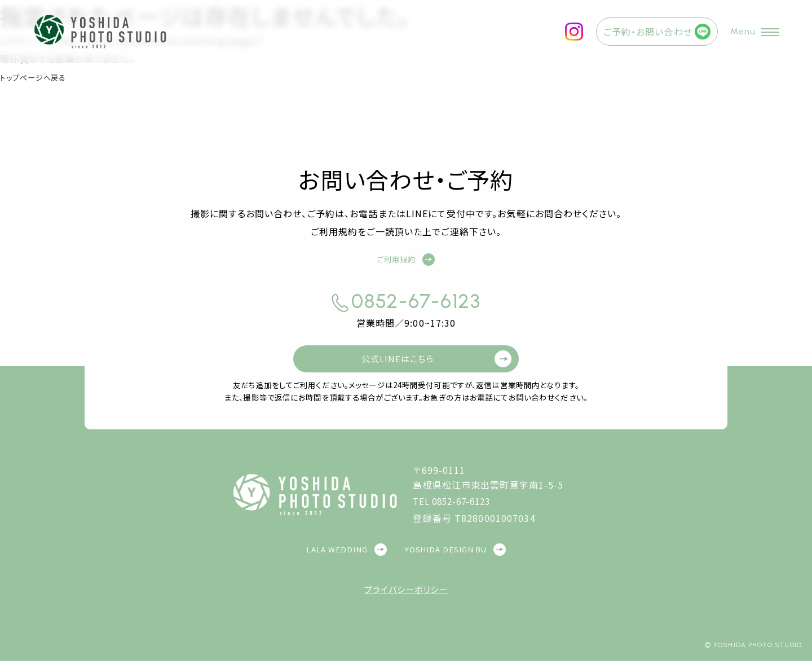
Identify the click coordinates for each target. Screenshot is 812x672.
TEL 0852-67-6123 (456, 512)
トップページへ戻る (40, 77)
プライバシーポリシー (406, 600)
